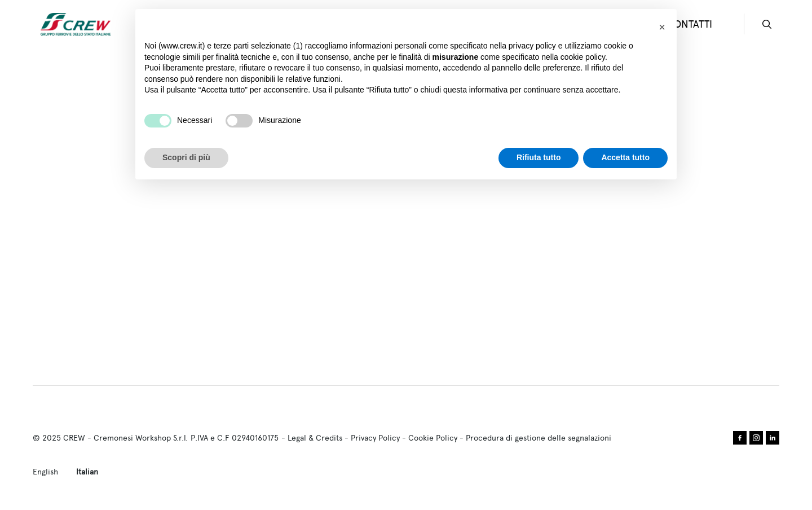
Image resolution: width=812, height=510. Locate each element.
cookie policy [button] (583, 57)
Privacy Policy (375, 438)
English (45, 472)
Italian (87, 472)
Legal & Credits (315, 438)
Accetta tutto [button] (625, 157)
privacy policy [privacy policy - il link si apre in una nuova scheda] (532, 46)
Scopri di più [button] (186, 157)
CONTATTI (690, 24)
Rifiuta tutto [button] (539, 157)
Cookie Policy (433, 438)
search (767, 24)
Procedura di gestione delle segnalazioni (539, 438)
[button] (662, 27)
